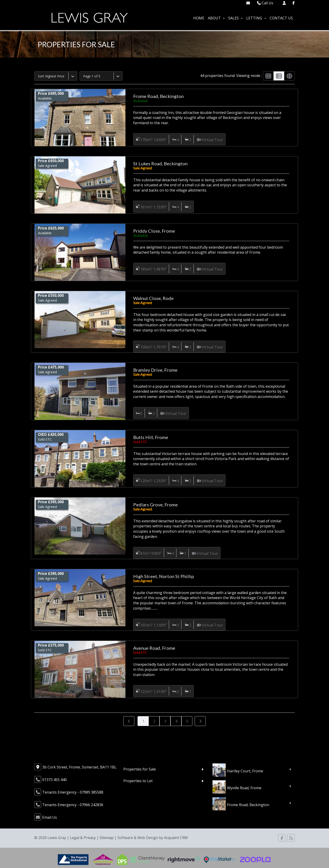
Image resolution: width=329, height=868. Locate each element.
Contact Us (281, 18)
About (216, 18)
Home (199, 18)
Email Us (50, 817)
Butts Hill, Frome (151, 437)
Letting (256, 18)
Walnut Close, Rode (153, 298)
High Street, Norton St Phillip (164, 576)
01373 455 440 (54, 780)
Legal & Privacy (83, 838)
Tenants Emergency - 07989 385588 (73, 792)
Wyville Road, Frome (244, 788)
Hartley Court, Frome (245, 771)
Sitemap (107, 838)
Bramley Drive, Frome (155, 370)
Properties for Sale (140, 769)
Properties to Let (138, 781)
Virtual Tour (212, 140)
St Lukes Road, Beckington (160, 163)
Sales (235, 18)
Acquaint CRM (176, 838)
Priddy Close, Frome (154, 231)
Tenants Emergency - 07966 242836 (73, 805)
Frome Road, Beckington (158, 96)
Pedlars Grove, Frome (155, 505)
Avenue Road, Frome (154, 648)
